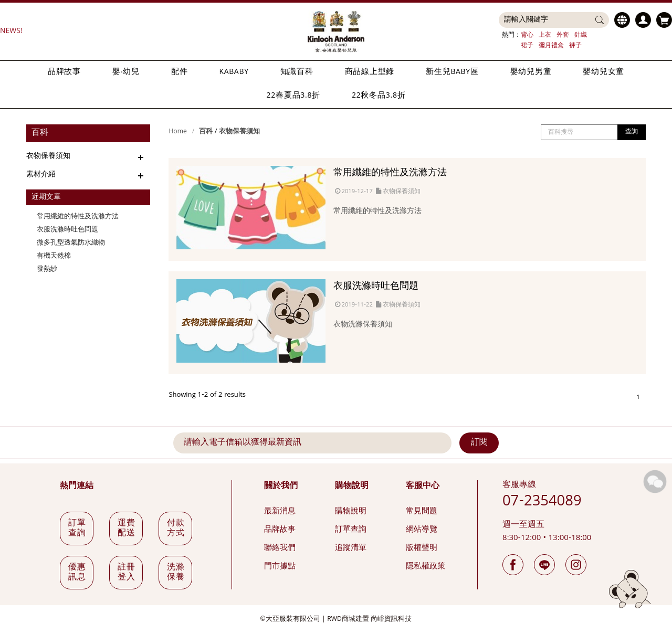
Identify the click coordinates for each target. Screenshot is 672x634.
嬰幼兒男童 (531, 72)
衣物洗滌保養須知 (363, 325)
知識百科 (297, 72)
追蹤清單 (351, 548)
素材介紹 (41, 175)
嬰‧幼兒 (126, 72)
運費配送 (127, 529)
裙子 (527, 46)
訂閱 (479, 443)
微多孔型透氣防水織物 (71, 243)
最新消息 (280, 512)
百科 (206, 132)
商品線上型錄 (370, 72)
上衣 (545, 35)
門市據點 (280, 567)
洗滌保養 (176, 573)
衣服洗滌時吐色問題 (67, 230)
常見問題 (422, 512)
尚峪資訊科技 (391, 620)
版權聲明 (422, 548)
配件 (180, 72)
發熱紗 (47, 270)
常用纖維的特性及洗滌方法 (78, 217)
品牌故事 (64, 72)
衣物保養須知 (48, 156)
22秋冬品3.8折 (379, 96)
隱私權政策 (426, 567)
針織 (581, 35)
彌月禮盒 (551, 46)
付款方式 (176, 529)
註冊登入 (127, 573)
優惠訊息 (77, 573)
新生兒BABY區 (452, 72)
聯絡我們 (280, 548)
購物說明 (351, 512)
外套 (563, 35)
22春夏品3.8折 (293, 96)
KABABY (234, 72)
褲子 (575, 46)
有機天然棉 (54, 256)
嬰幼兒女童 (603, 72)
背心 (527, 35)
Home (177, 132)
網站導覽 (422, 530)
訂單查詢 (351, 530)
